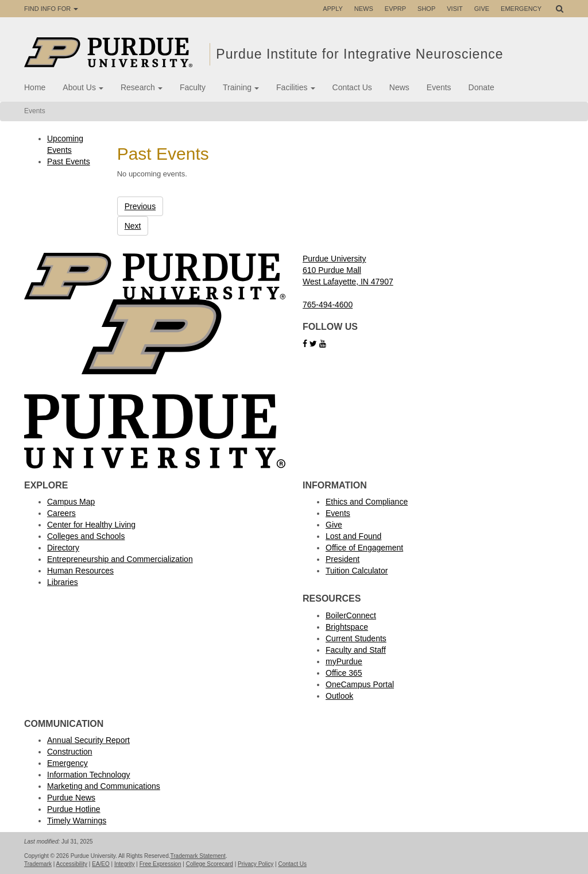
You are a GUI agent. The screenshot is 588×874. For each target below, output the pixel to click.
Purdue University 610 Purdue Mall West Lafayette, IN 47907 (348, 270)
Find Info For (51, 9)
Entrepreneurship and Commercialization (120, 559)
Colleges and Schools (86, 536)
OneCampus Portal (360, 684)
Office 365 (344, 673)
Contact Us (352, 87)
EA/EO (101, 864)
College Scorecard (210, 864)
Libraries (63, 582)
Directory (63, 548)
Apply (333, 9)
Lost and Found (353, 536)
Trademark (38, 864)
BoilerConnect (351, 615)
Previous (140, 206)
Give (482, 9)
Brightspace (347, 627)
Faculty (193, 87)
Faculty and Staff (356, 650)
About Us (83, 87)
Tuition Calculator (357, 571)
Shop (426, 9)
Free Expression (160, 864)
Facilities (295, 87)
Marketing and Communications (104, 786)
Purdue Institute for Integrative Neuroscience (362, 54)
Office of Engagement (364, 548)
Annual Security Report (88, 740)
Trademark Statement (198, 856)
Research (142, 87)
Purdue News (71, 798)
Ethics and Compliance (367, 502)
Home (35, 87)
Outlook (339, 696)
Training (241, 87)
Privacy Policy (256, 864)
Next (133, 226)
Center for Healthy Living (91, 525)
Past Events (69, 161)
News (364, 9)
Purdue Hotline (74, 809)
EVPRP (395, 9)
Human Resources (80, 571)
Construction (70, 752)
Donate (481, 87)
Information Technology (89, 775)
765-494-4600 (328, 305)
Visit (455, 9)
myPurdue (344, 661)
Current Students (356, 638)
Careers (61, 513)
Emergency (521, 9)
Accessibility (72, 864)
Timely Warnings (77, 821)
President (343, 559)
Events (439, 87)
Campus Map (71, 502)
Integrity (125, 864)
